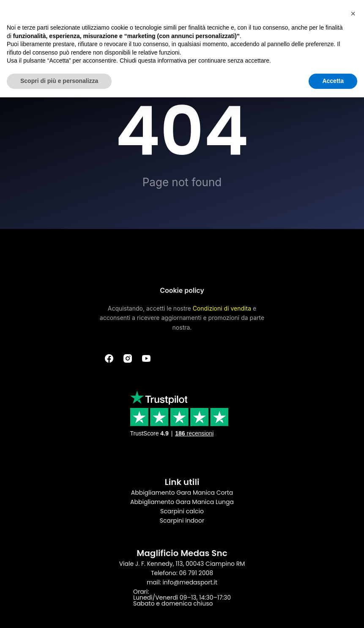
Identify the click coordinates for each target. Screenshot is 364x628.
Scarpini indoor (182, 521)
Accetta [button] (333, 81)
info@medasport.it (190, 582)
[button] (353, 14)
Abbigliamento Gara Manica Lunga (182, 502)
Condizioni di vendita (222, 308)
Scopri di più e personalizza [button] (59, 81)
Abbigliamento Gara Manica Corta (182, 493)
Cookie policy (182, 290)
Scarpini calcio (182, 511)
